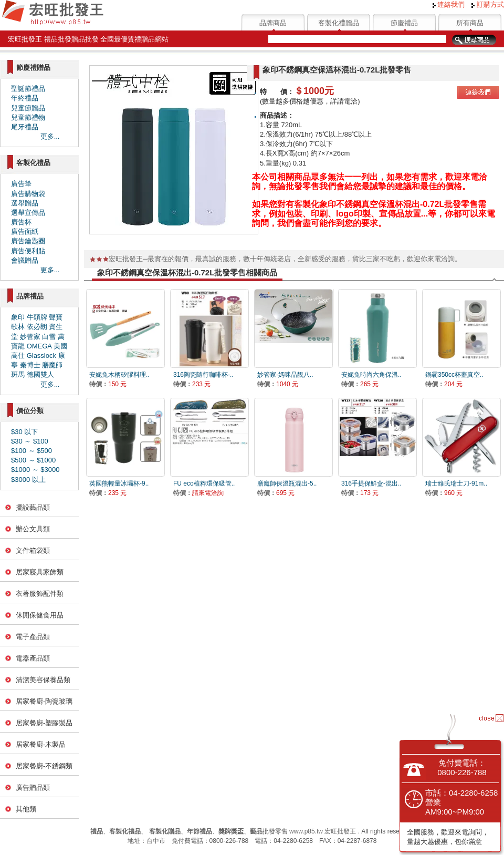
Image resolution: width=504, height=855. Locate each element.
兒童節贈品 (28, 108)
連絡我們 (449, 4)
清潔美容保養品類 (43, 680)
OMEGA (39, 346)
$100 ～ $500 (31, 451)
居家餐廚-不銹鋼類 (44, 766)
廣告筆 (21, 184)
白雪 (49, 337)
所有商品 (470, 23)
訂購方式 (488, 4)
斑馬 (18, 374)
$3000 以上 (28, 480)
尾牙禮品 (25, 127)
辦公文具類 (33, 529)
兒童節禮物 (28, 117)
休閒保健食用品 (40, 615)
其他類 (26, 809)
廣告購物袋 (28, 194)
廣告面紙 (25, 231)
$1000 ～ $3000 (35, 470)
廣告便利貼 (28, 251)
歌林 (18, 327)
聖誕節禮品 (28, 89)
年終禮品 (25, 98)
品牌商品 (273, 23)
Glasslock (41, 356)
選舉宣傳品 (28, 213)
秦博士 (30, 365)
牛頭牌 (37, 317)
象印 (18, 317)
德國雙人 (40, 374)
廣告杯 (21, 222)
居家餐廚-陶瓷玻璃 (44, 701)
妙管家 (30, 337)
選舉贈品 (25, 203)
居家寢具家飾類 (40, 572)
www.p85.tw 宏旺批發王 (323, 831)
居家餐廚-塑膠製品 (44, 723)
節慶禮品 (404, 23)
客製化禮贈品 (339, 23)
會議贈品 (25, 260)
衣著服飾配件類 (40, 594)
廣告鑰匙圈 (28, 241)
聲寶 (56, 317)
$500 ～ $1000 (33, 460)
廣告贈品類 (33, 787)
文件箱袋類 (33, 550)
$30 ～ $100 (30, 441)
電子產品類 (33, 637)
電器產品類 (33, 658)
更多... (50, 136)
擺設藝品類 (33, 507)
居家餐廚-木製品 (41, 744)
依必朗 (37, 327)
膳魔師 (52, 365)
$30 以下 (24, 432)
